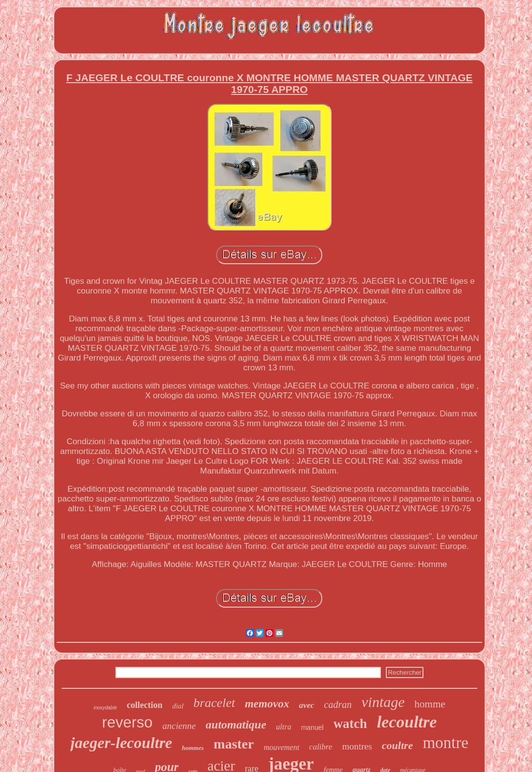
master (234, 744)
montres (357, 746)
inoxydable (105, 708)
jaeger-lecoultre (121, 743)
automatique (236, 725)
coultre (398, 745)
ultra (284, 727)
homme (430, 704)
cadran (338, 704)
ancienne (179, 726)
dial (178, 706)
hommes (193, 748)
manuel (312, 727)
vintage (383, 702)
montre (445, 743)
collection (144, 705)
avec (306, 705)
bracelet (214, 703)
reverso (127, 722)
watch (350, 724)
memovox (267, 704)
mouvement (281, 747)
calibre (321, 747)
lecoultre (407, 722)
